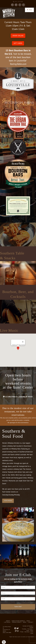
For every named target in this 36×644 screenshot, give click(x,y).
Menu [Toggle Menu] (29, 10)
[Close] (23, 342)
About (8, 621)
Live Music (7, 622)
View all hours (18, 391)
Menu (28, 621)
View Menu (8, 501)
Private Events (17, 622)
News (25, 622)
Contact (31, 622)
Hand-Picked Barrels (18, 621)
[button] (18, 348)
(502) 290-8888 (18, 2)
